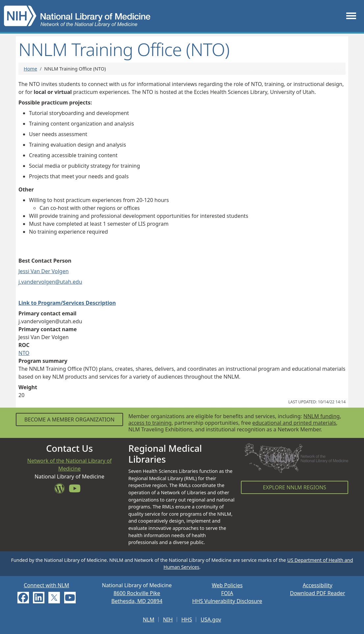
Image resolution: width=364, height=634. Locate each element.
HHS (187, 620)
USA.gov (211, 620)
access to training (150, 423)
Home (30, 69)
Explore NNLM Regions (295, 487)
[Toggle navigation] (351, 16)
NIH (168, 620)
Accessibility (318, 585)
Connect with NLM (46, 585)
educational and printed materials (294, 423)
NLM (149, 620)
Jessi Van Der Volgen (44, 271)
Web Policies (227, 585)
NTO (24, 353)
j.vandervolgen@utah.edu (50, 282)
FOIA (227, 593)
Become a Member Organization (69, 419)
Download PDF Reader (318, 593)
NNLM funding (322, 416)
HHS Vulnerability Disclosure (227, 601)
